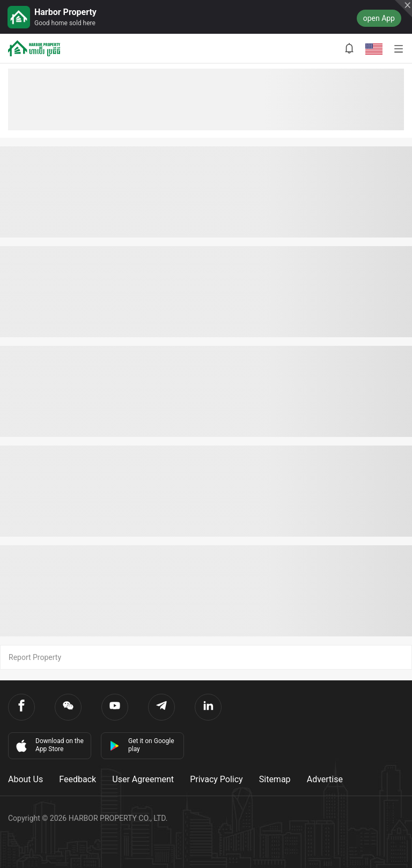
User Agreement (143, 779)
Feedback (78, 779)
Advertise (325, 779)
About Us (25, 779)
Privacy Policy (216, 779)
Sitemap (275, 779)
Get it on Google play (142, 745)
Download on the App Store (49, 745)
